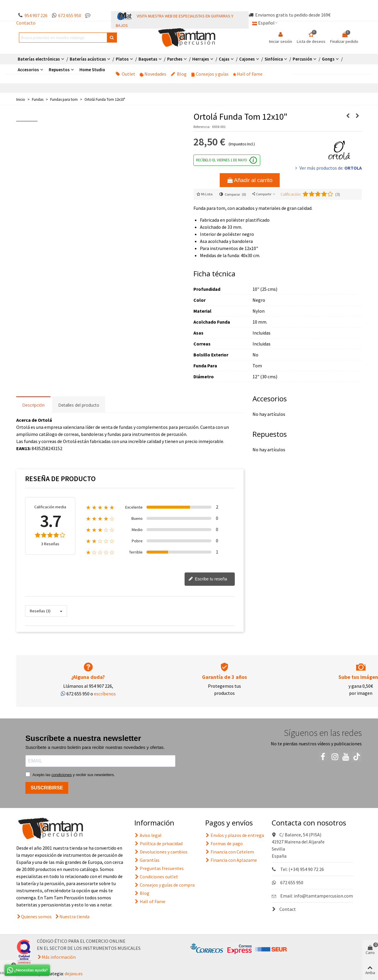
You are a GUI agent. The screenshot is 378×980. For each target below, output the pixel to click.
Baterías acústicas (88, 59)
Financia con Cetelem (230, 852)
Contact (284, 909)
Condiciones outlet (156, 877)
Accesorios (28, 70)
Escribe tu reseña (208, 579)
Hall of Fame (248, 74)
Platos (122, 59)
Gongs (328, 59)
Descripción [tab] (33, 405)
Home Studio (92, 70)
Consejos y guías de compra (164, 885)
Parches (175, 59)
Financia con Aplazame (231, 860)
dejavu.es (74, 973)
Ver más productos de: (328, 168)
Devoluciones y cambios (161, 852)
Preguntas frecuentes (159, 868)
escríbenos (105, 694)
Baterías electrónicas (39, 59)
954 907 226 (36, 15)
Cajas (224, 59)
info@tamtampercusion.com (323, 896)
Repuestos (59, 70)
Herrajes (201, 59)
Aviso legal (148, 835)
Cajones (247, 59)
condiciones (62, 775)
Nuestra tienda (74, 916)
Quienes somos (36, 916)
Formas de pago (224, 843)
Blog (179, 74)
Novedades (153, 74)
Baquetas (148, 59)
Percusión (302, 59)
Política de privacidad (158, 843)
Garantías (147, 860)
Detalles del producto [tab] (79, 405)
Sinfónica (274, 59)
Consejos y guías (210, 74)
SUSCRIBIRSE (47, 788)
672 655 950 (70, 15)
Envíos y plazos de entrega (235, 835)
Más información (59, 957)
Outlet (125, 74)
